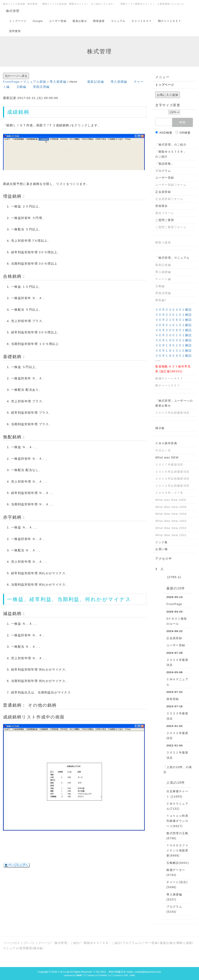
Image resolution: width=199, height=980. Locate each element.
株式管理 (13, 11)
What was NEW (167, 457)
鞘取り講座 (163, 243)
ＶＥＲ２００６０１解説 (173, 330)
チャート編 (163, 279)
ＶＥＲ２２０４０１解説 (173, 310)
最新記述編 (96, 82)
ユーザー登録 (58, 21)
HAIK (132, 975)
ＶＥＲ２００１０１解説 (173, 335)
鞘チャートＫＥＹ (170, 21)
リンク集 (162, 542)
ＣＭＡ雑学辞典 (166, 443)
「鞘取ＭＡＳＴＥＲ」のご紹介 (171, 154)
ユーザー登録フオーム (171, 185)
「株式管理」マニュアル (172, 258)
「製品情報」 (165, 164)
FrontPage (11, 82)
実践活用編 (41, 87)
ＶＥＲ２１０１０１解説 (173, 325)
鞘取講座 (99, 21)
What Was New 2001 (171, 535)
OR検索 (183, 133)
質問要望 (15, 31)
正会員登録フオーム (169, 199)
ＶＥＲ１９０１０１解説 (173, 345)
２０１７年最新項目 (169, 465)
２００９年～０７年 (169, 493)
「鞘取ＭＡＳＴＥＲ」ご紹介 (101, 943)
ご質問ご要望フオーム (171, 227)
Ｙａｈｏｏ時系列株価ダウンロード (177, 821)
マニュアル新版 (35, 82)
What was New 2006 (171, 500)
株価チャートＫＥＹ (169, 378)
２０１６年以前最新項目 (172, 472)
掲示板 (160, 428)
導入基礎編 (58, 82)
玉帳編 (21, 87)
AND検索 (164, 133)
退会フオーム (165, 213)
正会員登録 (163, 192)
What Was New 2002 (171, 528)
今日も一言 (163, 450)
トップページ (18, 21)
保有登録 (173, 699)
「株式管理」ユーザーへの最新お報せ (174, 403)
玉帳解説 (178, 863)
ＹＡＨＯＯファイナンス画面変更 (177, 850)
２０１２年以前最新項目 (172, 413)
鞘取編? (161, 300)
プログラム (163, 171)
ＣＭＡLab (64, 972)
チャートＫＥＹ (142, 21)
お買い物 (162, 549)
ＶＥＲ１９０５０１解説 (173, 340)
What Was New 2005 (171, 507)
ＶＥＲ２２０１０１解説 (173, 315)
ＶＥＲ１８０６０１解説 (173, 356)
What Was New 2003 (171, 521)
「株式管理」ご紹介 (66, 943)
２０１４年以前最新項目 (172, 479)
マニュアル (118, 21)
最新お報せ (80, 21)
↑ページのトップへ (16, 943)
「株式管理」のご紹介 (171, 145)
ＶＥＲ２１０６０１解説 (173, 320)
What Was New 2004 (171, 514)
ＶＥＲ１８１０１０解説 (173, 350)
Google (38, 21)
